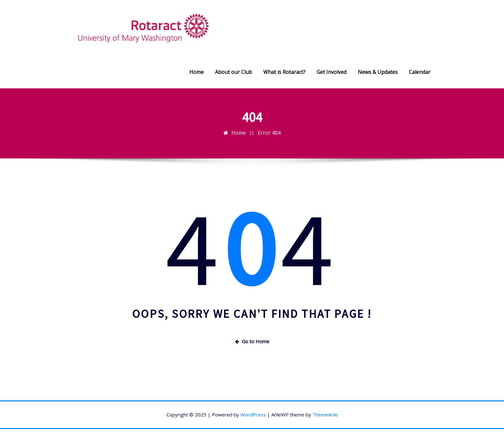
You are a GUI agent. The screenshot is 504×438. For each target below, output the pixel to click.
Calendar (420, 72)
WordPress (253, 415)
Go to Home (252, 341)
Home (197, 72)
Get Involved (332, 72)
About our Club (234, 72)
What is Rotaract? (284, 72)
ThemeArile (325, 415)
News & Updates (378, 72)
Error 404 (269, 133)
